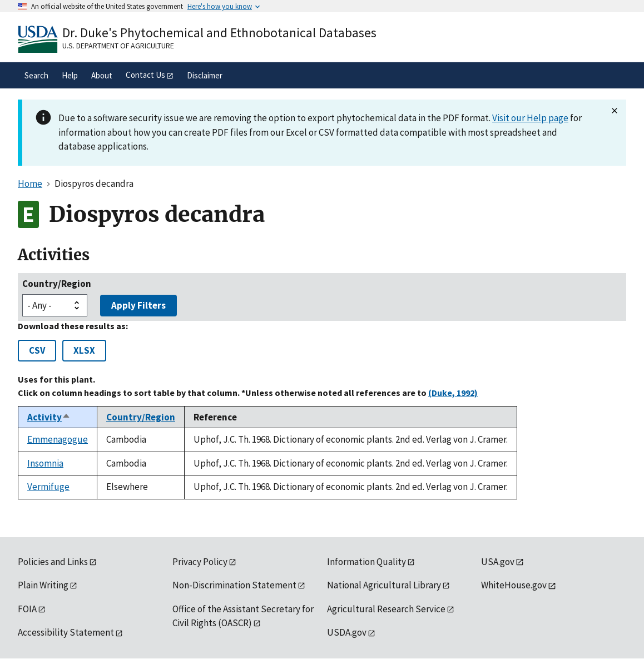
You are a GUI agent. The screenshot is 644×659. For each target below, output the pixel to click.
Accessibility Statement (66, 632)
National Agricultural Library (384, 585)
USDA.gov (347, 632)
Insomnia (45, 463)
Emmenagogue (58, 439)
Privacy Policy (200, 562)
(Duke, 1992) (453, 393)
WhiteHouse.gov (514, 585)
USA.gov (498, 562)
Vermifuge (48, 487)
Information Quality (366, 562)
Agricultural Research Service (386, 609)
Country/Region (57, 284)
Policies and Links (53, 562)
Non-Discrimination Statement (234, 585)
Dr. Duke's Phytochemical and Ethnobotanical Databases (219, 33)
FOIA (27, 609)
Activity (49, 417)
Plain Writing (43, 585)
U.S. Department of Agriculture (118, 46)
